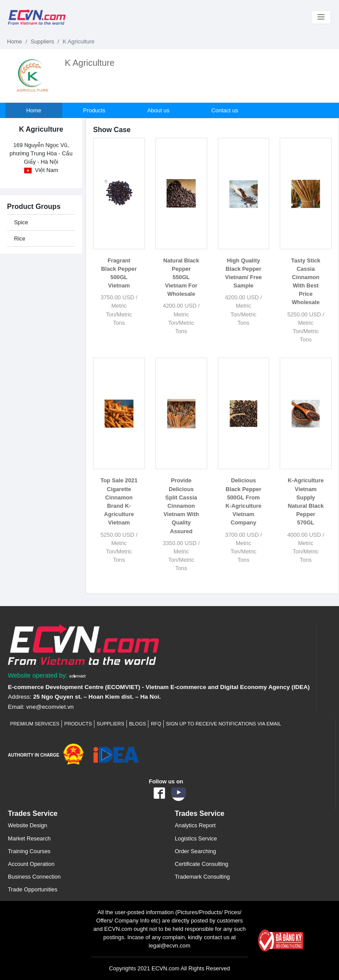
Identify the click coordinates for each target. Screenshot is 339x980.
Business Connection (34, 877)
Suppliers (42, 41)
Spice (21, 222)
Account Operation (31, 864)
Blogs (138, 724)
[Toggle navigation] (321, 17)
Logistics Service (196, 838)
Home (14, 41)
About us (159, 110)
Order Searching (195, 851)
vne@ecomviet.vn (50, 707)
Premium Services (35, 724)
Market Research (29, 838)
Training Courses (29, 851)
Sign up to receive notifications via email (224, 724)
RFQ (156, 724)
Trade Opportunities (33, 889)
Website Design (27, 825)
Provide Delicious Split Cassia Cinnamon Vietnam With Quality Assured (181, 506)
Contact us (225, 110)
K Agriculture (89, 63)
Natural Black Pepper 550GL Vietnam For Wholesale (181, 277)
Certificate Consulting (202, 864)
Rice (20, 239)
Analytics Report (195, 825)
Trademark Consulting (202, 877)
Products (95, 110)
